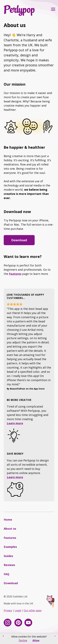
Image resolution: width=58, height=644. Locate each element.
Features (15, 274)
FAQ (6, 574)
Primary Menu (52, 9)
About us (10, 529)
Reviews (9, 565)
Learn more (15, 423)
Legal (18, 610)
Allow (36, 640)
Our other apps (33, 610)
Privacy (8, 610)
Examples (10, 547)
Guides (8, 556)
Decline (23, 640)
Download (19, 240)
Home (8, 520)
